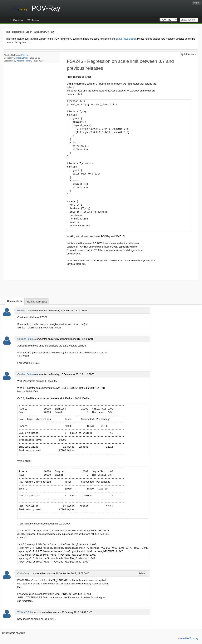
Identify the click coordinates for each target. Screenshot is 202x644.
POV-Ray (25, 55)
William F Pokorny (24, 61)
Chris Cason (24, 573)
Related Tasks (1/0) (37, 302)
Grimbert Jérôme (21, 58)
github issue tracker (126, 39)
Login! (196, 3)
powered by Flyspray (187, 638)
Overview (18, 20)
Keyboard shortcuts (14, 633)
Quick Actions (189, 54)
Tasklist (36, 20)
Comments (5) (15, 301)
